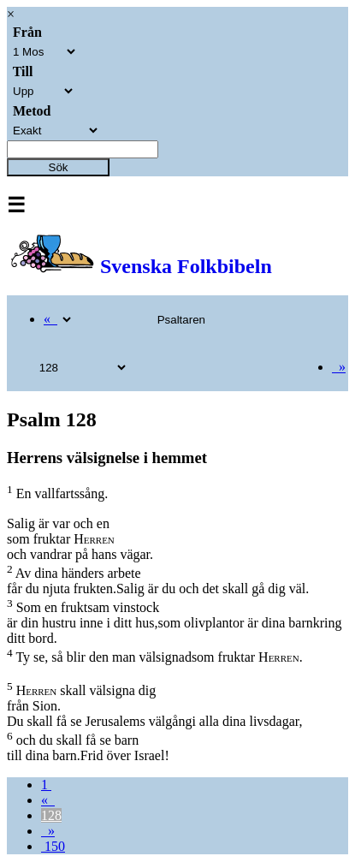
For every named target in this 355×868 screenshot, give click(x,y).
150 (53, 846)
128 (51, 815)
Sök (59, 167)
